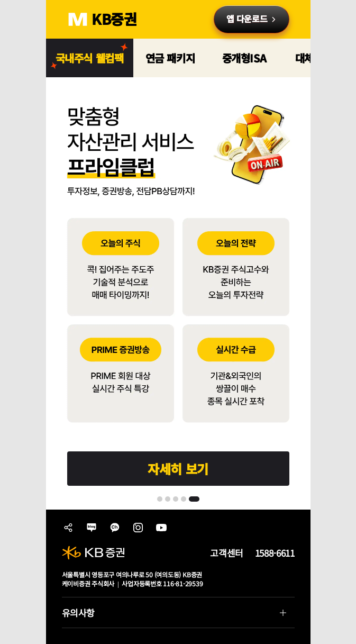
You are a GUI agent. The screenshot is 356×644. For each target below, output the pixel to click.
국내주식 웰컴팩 (90, 58)
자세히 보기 (178, 469)
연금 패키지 (170, 58)
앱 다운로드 (247, 19)
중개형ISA (244, 58)
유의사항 (174, 615)
